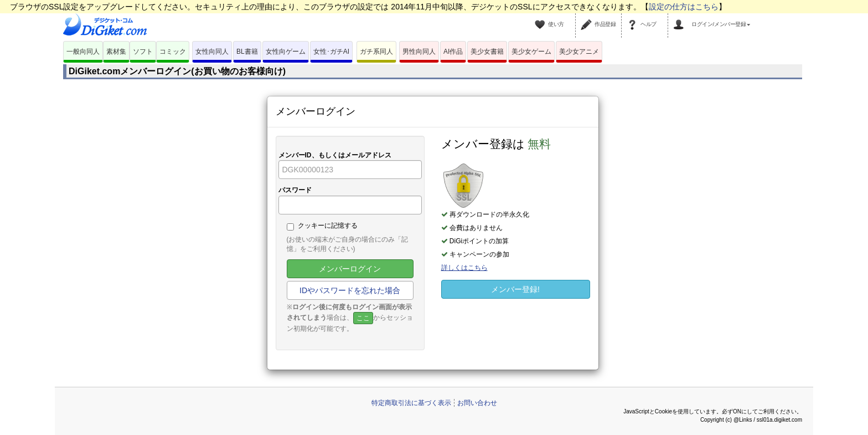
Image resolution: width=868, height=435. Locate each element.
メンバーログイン (350, 269)
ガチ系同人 (376, 52)
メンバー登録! (515, 289)
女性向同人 (212, 52)
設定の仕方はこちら (684, 7)
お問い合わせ (477, 403)
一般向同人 (83, 52)
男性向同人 (419, 52)
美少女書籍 (487, 52)
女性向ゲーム (286, 52)
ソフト (143, 52)
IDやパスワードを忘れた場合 (350, 290)
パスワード (295, 190)
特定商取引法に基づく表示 (411, 403)
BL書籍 (247, 52)
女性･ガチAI (331, 52)
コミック (173, 52)
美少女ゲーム (531, 52)
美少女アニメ (579, 52)
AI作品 (453, 52)
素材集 (116, 52)
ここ (363, 318)
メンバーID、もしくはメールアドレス (335, 155)
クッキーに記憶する (322, 226)
